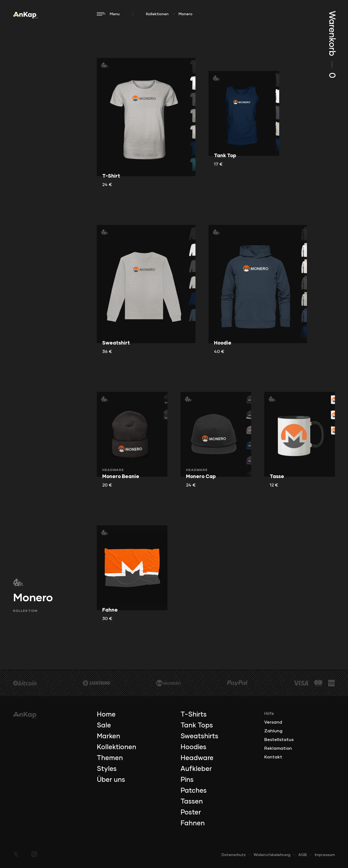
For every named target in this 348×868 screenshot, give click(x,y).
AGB (303, 855)
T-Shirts (194, 715)
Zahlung (273, 731)
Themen (110, 758)
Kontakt (273, 757)
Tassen (192, 802)
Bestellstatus (279, 740)
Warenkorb (332, 44)
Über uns (111, 780)
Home (106, 715)
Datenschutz (234, 855)
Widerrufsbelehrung (272, 855)
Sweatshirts (199, 736)
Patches (194, 791)
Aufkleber (196, 769)
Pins (187, 780)
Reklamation (278, 748)
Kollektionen (157, 14)
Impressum (325, 855)
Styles (107, 769)
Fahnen (193, 823)
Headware (197, 758)
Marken (108, 736)
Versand (273, 722)
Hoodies (193, 747)
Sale (104, 726)
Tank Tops (197, 726)
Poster (191, 813)
